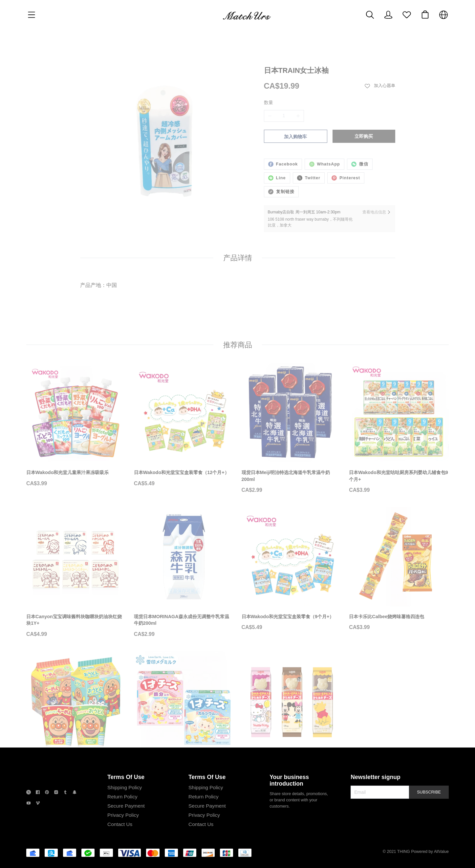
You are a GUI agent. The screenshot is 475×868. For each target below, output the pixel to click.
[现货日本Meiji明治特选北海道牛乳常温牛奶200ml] (291, 382)
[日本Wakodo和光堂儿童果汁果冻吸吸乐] (76, 378)
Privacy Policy (123, 815)
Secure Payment (126, 806)
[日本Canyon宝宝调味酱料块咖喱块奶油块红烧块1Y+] (76, 525)
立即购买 (364, 114)
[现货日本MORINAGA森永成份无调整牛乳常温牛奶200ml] (184, 525)
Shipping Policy (125, 787)
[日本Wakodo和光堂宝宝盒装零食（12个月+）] (184, 378)
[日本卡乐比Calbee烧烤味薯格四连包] (399, 522)
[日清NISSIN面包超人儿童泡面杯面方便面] (76, 666)
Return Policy (122, 797)
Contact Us (120, 824)
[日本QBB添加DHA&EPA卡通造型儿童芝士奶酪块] (291, 670)
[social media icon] (29, 793)
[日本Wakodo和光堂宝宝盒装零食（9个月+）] (291, 522)
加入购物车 (295, 114)
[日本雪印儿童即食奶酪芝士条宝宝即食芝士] (184, 666)
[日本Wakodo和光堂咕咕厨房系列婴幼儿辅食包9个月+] (399, 382)
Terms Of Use (126, 777)
